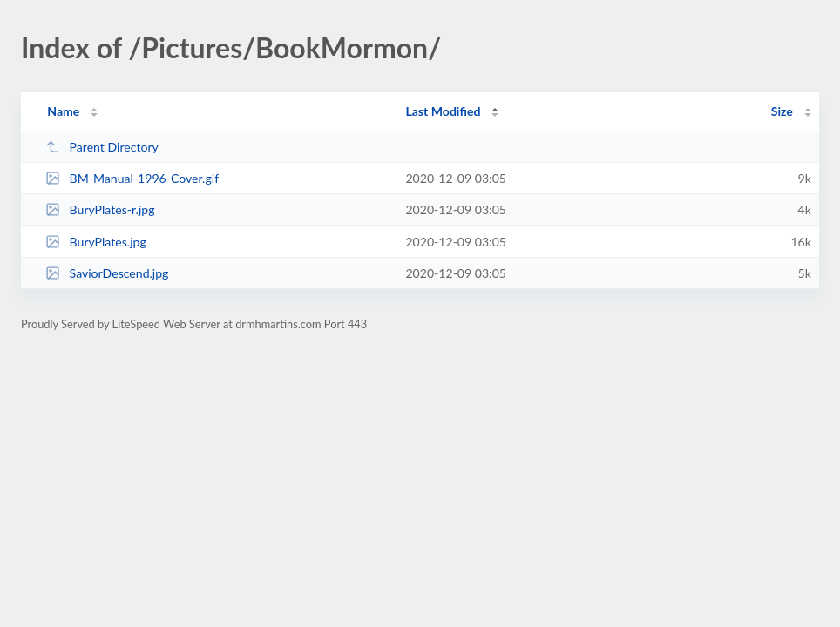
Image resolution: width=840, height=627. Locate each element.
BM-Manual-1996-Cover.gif (132, 178)
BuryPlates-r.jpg (100, 209)
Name (63, 111)
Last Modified (443, 111)
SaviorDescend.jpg (107, 273)
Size (782, 111)
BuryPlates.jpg (96, 242)
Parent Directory (102, 147)
